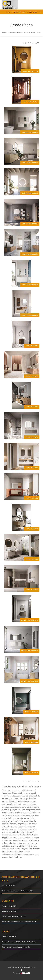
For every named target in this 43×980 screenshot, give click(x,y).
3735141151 (12, 911)
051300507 (12, 906)
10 (38, 43)
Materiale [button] (21, 32)
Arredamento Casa (18, 12)
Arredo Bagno (32, 12)
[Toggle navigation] (38, 5)
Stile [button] (28, 32)
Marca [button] (5, 32)
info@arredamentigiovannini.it (16, 916)
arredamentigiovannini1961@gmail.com (24, 921)
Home (8, 12)
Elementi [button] (12, 32)
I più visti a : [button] (36, 32)
